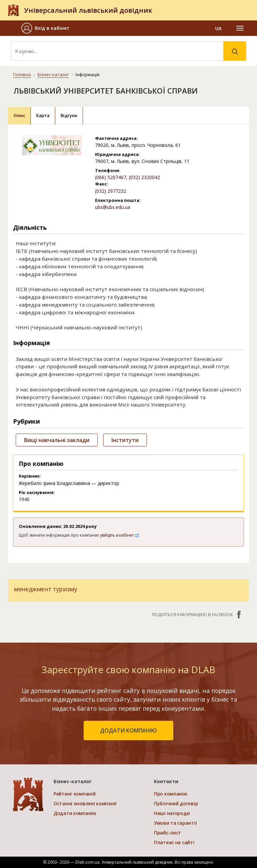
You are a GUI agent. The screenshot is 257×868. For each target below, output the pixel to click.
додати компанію (128, 730)
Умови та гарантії (175, 823)
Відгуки (69, 115)
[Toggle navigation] (240, 28)
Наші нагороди (172, 813)
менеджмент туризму (46, 589)
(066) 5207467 (111, 177)
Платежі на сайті (174, 842)
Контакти (166, 781)
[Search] (117, 51)
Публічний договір (176, 803)
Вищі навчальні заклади (57, 440)
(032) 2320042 (144, 177)
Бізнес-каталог (53, 74)
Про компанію (171, 794)
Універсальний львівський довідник (88, 10)
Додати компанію (75, 813)
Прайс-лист (167, 833)
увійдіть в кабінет (120, 535)
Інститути (125, 440)
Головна (22, 74)
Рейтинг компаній (75, 794)
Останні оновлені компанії (85, 803)
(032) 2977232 (111, 191)
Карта (43, 115)
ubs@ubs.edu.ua (113, 207)
